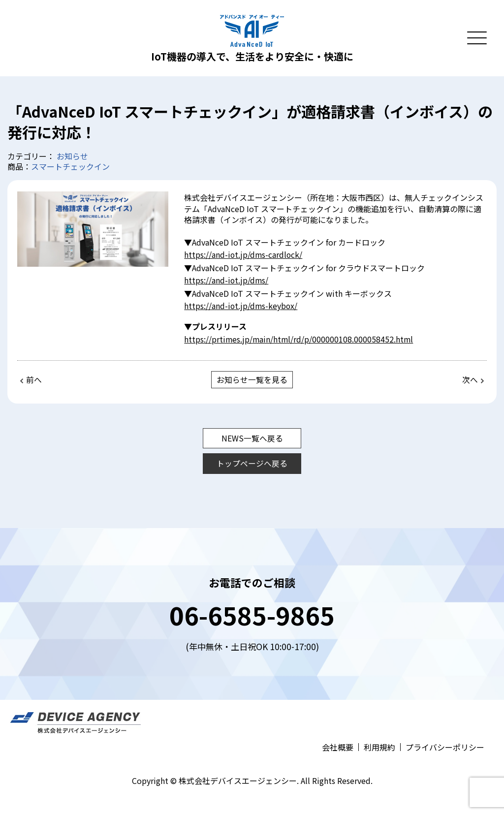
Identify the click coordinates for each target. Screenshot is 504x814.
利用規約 (379, 746)
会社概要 (338, 746)
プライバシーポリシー (445, 746)
